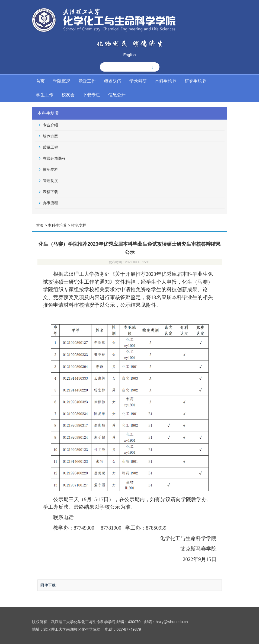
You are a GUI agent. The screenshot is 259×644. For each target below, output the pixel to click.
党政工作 (87, 81)
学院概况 (62, 81)
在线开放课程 (54, 158)
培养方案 (50, 136)
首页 (40, 81)
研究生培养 (196, 81)
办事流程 (50, 203)
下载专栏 (91, 95)
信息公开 (117, 95)
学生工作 (45, 95)
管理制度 (50, 181)
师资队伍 (113, 81)
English (130, 55)
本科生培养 (166, 81)
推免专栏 (50, 169)
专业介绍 (50, 125)
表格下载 (50, 192)
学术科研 (138, 81)
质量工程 (50, 147)
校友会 (68, 95)
